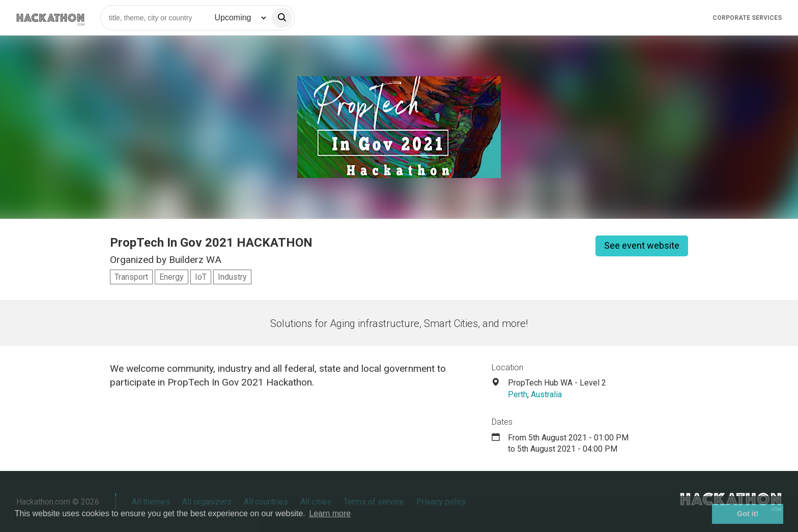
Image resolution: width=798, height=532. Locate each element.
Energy (172, 277)
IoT (201, 277)
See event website (642, 245)
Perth (518, 394)
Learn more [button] (330, 513)
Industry (232, 277)
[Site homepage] (50, 18)
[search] (282, 18)
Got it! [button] (748, 514)
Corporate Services (747, 18)
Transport (131, 277)
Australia (546, 394)
